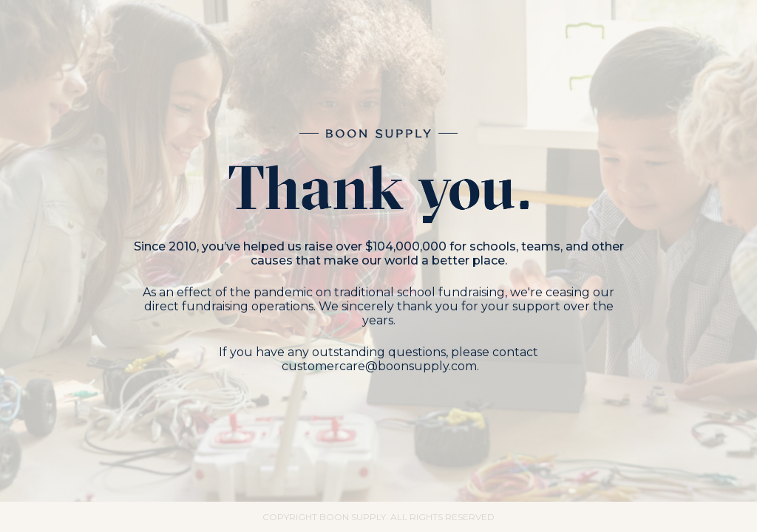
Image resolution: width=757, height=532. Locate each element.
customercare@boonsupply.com (379, 366)
